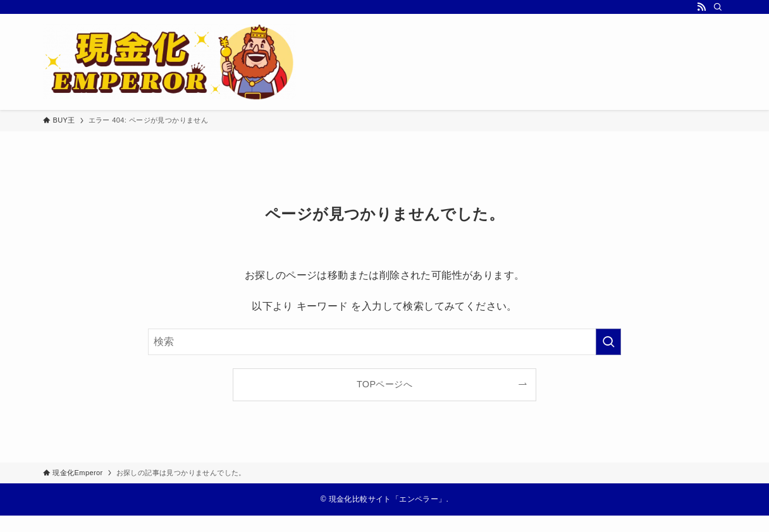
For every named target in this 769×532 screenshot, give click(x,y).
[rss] (701, 7)
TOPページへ (384, 384)
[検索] (718, 7)
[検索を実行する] (608, 342)
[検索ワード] (384, 342)
